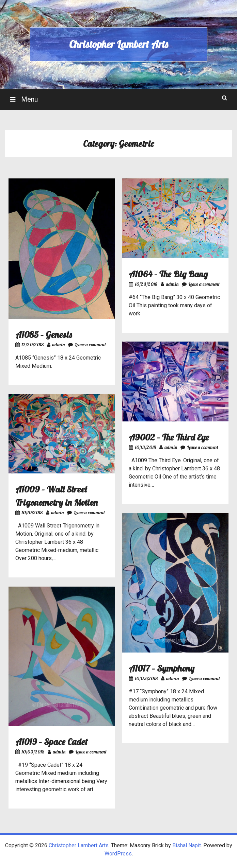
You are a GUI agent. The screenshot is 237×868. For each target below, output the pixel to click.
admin (56, 345)
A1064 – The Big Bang (168, 274)
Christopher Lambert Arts (118, 44)
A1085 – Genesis (44, 335)
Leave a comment (87, 345)
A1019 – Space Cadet (51, 742)
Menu (29, 99)
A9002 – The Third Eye (169, 437)
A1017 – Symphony (162, 668)
